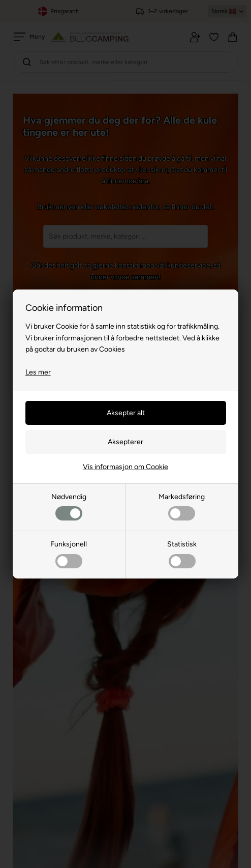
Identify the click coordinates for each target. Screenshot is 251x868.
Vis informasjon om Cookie (125, 467)
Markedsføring (182, 507)
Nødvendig (69, 507)
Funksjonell (69, 554)
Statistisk (182, 554)
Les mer (38, 372)
